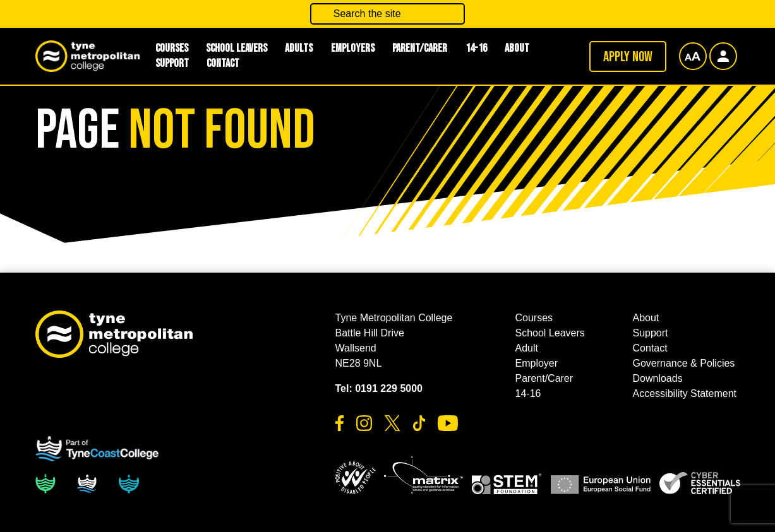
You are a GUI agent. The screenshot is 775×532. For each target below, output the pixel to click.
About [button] (517, 48)
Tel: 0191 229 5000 (379, 388)
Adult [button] (527, 348)
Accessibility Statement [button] (685, 393)
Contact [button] (223, 63)
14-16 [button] (476, 48)
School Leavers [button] (550, 333)
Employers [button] (353, 48)
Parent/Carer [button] (420, 48)
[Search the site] (387, 14)
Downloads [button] (658, 378)
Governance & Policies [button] (684, 363)
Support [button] (172, 63)
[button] (356, 478)
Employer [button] (537, 363)
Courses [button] (534, 318)
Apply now (628, 57)
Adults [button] (299, 48)
